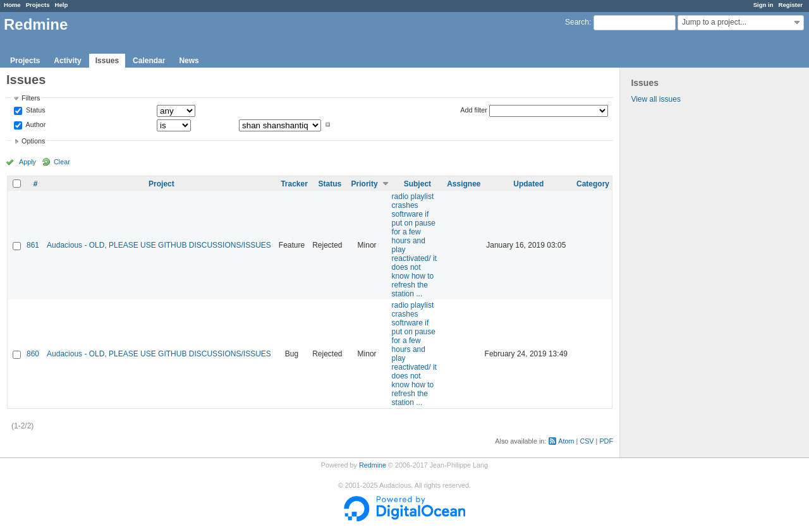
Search (577, 22)
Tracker (294, 184)
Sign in (763, 5)
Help (62, 5)
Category (593, 184)
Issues (107, 61)
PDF (606, 441)
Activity (67, 61)
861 (33, 245)
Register (791, 5)
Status (35, 111)
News (189, 61)
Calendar (149, 61)
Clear (62, 162)
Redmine (373, 465)
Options (33, 141)
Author (35, 124)
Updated (528, 184)
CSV (587, 441)
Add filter (474, 110)
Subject (417, 184)
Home (12, 5)
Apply (27, 162)
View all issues (655, 99)
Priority (365, 184)
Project (161, 184)
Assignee (464, 184)
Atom (566, 441)
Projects (38, 5)
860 (33, 354)
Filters (31, 98)
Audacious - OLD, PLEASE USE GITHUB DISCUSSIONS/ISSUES (159, 245)
